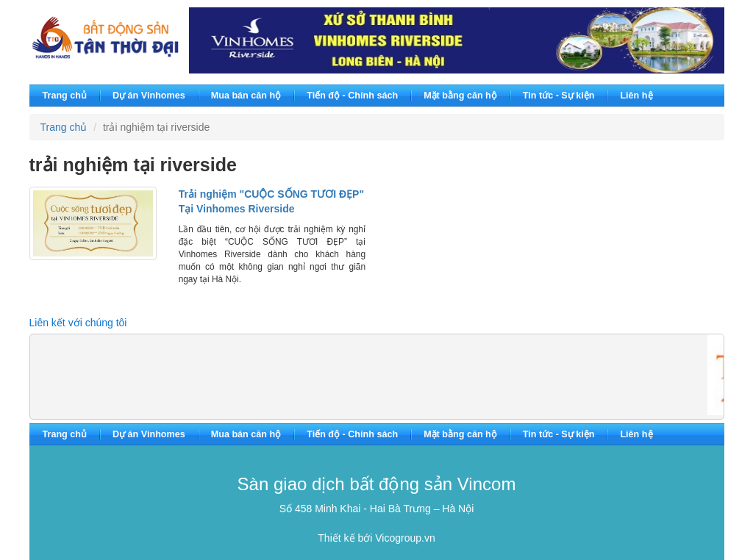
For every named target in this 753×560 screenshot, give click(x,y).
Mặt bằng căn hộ (460, 96)
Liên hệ (636, 96)
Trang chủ (65, 96)
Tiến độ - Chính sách (352, 96)
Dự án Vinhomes (149, 96)
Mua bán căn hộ (246, 96)
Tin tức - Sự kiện (559, 96)
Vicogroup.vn (405, 538)
